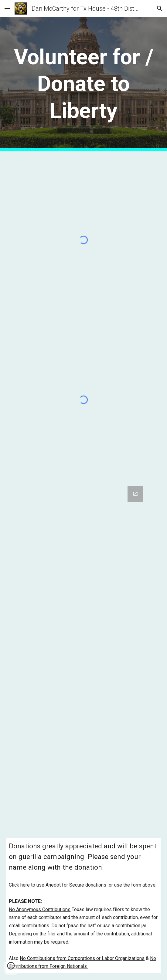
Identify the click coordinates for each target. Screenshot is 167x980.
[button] (7, 8)
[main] (83, 84)
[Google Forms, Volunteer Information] (83, 655)
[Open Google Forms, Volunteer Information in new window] (135, 494)
